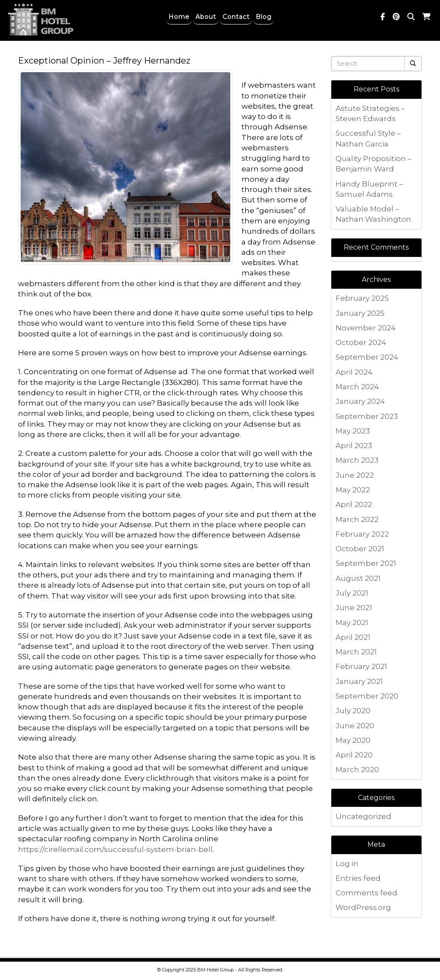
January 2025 (360, 313)
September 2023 (367, 416)
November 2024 (366, 328)
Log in (347, 864)
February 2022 (362, 534)
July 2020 (353, 711)
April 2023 (354, 446)
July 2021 (352, 593)
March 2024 (357, 387)
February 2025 (362, 298)
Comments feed (367, 893)
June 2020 (355, 726)
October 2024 (361, 342)
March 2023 (357, 460)
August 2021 (358, 578)
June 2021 (354, 608)
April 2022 (354, 504)
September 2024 (367, 357)
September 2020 (367, 696)
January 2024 (360, 401)
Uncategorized (364, 816)
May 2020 (353, 740)
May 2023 (353, 431)
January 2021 (359, 681)
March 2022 (357, 519)
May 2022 (353, 490)
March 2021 (356, 652)
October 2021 (360, 549)
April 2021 (353, 637)
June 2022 (355, 475)
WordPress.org (363, 907)
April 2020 (354, 755)
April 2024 (354, 372)
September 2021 (366, 563)
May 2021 (352, 623)
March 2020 (357, 769)
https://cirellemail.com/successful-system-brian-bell (115, 849)
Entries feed (358, 878)
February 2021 (361, 666)
